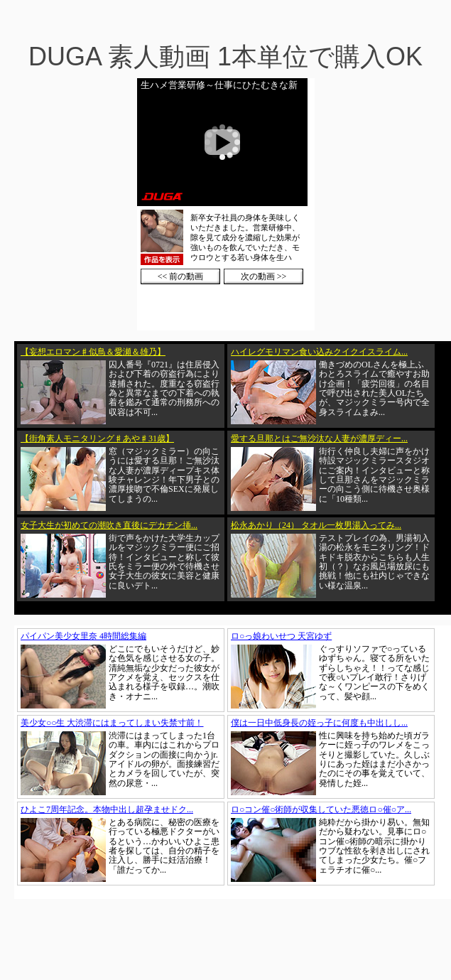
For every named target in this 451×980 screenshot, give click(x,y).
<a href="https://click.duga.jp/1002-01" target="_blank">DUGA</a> (226, 204)
